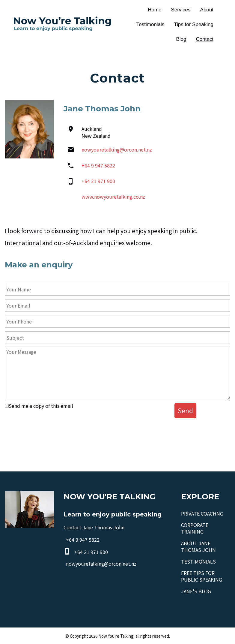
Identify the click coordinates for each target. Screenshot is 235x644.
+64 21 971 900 (98, 181)
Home (155, 10)
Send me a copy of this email (39, 406)
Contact (205, 39)
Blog (181, 39)
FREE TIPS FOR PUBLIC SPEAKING (202, 576)
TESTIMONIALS (198, 561)
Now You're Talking (116, 636)
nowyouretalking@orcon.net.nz (117, 149)
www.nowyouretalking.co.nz (113, 197)
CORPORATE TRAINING (195, 528)
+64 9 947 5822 (98, 165)
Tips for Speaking (194, 24)
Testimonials (150, 24)
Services (181, 10)
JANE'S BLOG (196, 591)
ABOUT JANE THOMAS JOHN (198, 546)
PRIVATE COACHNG (202, 513)
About (207, 10)
